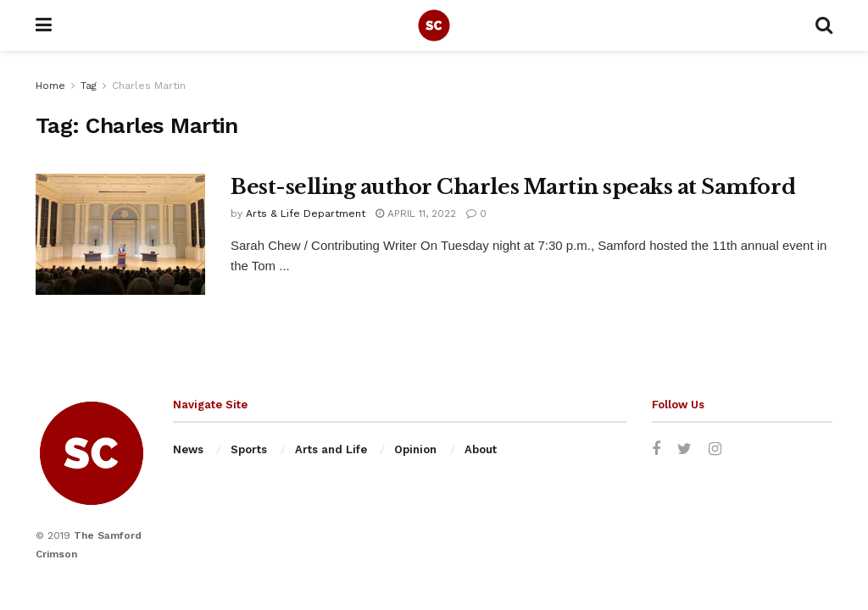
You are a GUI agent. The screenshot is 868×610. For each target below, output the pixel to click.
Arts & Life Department (306, 213)
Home (50, 86)
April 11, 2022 (416, 213)
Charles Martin (149, 86)
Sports (249, 449)
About (481, 449)
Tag (89, 86)
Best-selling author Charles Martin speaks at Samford (513, 187)
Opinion (415, 449)
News (188, 449)
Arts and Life (331, 449)
